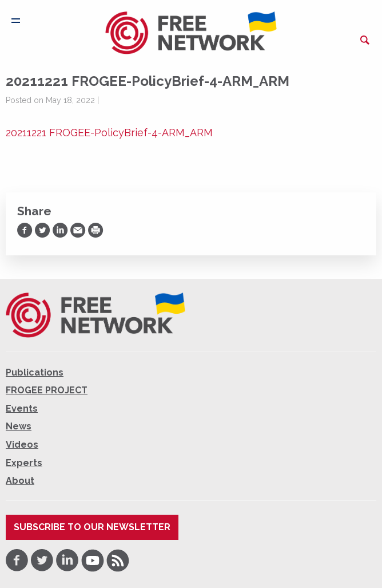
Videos (22, 445)
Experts (24, 463)
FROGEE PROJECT (47, 390)
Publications (35, 372)
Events (22, 409)
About (20, 481)
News (19, 426)
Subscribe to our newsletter (92, 527)
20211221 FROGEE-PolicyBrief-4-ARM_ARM (109, 133)
